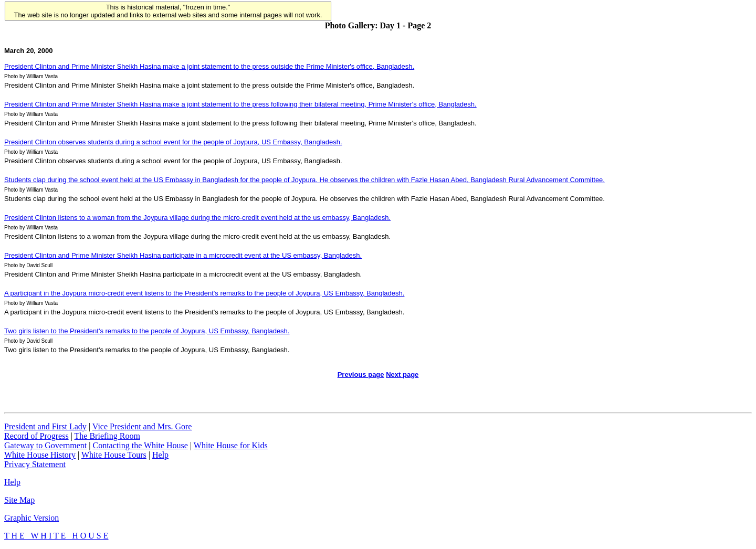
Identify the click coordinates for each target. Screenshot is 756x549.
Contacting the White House (140, 445)
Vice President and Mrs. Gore (142, 426)
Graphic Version (31, 518)
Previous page (361, 374)
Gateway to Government (45, 445)
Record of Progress (36, 436)
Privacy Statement (35, 464)
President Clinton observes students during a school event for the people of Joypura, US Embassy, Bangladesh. (173, 142)
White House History (40, 455)
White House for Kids (231, 445)
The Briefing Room (107, 436)
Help (160, 455)
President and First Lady (45, 426)
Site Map (19, 500)
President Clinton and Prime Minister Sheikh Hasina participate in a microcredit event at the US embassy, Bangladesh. (183, 255)
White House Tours (114, 455)
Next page (402, 374)
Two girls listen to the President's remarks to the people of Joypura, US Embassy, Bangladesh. (147, 331)
